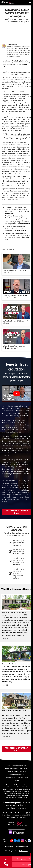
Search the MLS (22, 230)
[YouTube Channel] (10, 777)
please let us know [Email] (22, 798)
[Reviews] (17, 780)
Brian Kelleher (13, 44)
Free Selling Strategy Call (16, 512)
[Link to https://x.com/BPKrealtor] (26, 841)
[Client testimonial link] (16, 603)
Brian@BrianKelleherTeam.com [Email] (17, 817)
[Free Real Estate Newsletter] (17, 774)
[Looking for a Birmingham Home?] (17, 771)
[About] (27, 777)
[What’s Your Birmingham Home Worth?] (16, 768)
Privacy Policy (9, 847)
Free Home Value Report (22, 224)
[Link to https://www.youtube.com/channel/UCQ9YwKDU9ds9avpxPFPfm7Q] (12, 841)
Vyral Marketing (23, 851)
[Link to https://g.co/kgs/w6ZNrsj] (29, 841)
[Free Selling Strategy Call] (19, 765)
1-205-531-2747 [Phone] (14, 805)
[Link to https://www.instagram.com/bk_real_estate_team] (22, 841)
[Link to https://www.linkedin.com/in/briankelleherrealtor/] (19, 841)
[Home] (8, 2)
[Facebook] (20, 777)
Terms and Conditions (21, 847)
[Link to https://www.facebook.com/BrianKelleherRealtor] (15, 841)
